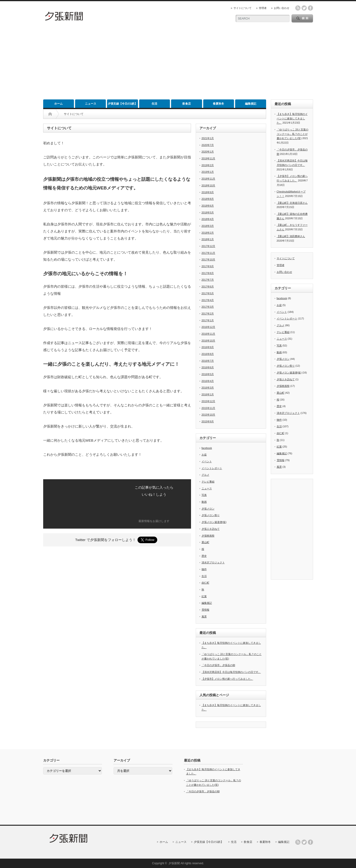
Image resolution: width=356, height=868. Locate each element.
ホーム (58, 104)
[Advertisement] (178, 64)
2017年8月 (208, 273)
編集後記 (251, 104)
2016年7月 (208, 361)
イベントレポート (212, 468)
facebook (310, 8)
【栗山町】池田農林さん (291, 236)
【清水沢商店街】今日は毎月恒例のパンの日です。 (231, 672)
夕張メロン (208, 509)
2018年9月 (208, 192)
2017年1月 (208, 320)
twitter (304, 8)
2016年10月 (209, 341)
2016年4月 (208, 381)
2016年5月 (208, 374)
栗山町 (205, 542)
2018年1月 (208, 239)
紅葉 (204, 596)
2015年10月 (209, 415)
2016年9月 (208, 347)
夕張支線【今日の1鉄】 (123, 104)
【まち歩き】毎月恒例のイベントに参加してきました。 (292, 118)
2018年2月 (208, 233)
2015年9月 (208, 421)
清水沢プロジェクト (213, 562)
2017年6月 (208, 287)
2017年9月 (208, 266)
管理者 (263, 8)
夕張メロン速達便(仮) (214, 522)
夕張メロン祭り (211, 515)
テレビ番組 (208, 482)
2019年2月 (208, 165)
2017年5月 (208, 293)
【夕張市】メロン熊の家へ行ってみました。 (227, 679)
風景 (204, 617)
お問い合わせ (282, 8)
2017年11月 (209, 253)
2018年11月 (209, 179)
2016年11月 (209, 334)
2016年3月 (208, 388)
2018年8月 (208, 199)
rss (298, 8)
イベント (207, 461)
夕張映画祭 (208, 536)
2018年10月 (209, 185)
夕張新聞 (174, 863)
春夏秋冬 (218, 104)
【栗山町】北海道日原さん (292, 203)
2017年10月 (209, 259)
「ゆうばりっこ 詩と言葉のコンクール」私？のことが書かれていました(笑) (293, 134)
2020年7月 (208, 145)
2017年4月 (208, 300)
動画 (204, 502)
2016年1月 (208, 394)
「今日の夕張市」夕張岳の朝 (218, 665)
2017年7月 (208, 280)
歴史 (204, 556)
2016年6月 (208, 367)
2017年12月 (209, 246)
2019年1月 (208, 172)
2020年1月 (208, 152)
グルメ (205, 475)
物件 (204, 569)
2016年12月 (209, 327)
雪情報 (205, 610)
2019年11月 (209, 158)
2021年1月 (208, 138)
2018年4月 (208, 219)
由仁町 (205, 583)
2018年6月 (208, 206)
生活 (154, 104)
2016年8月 (208, 354)
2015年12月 (209, 401)
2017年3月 (208, 307)
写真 (204, 495)
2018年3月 (208, 226)
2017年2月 (208, 314)
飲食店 (187, 104)
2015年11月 (209, 408)
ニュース (91, 104)
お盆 (204, 455)
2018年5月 (208, 212)
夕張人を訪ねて (211, 529)
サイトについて (243, 8)
